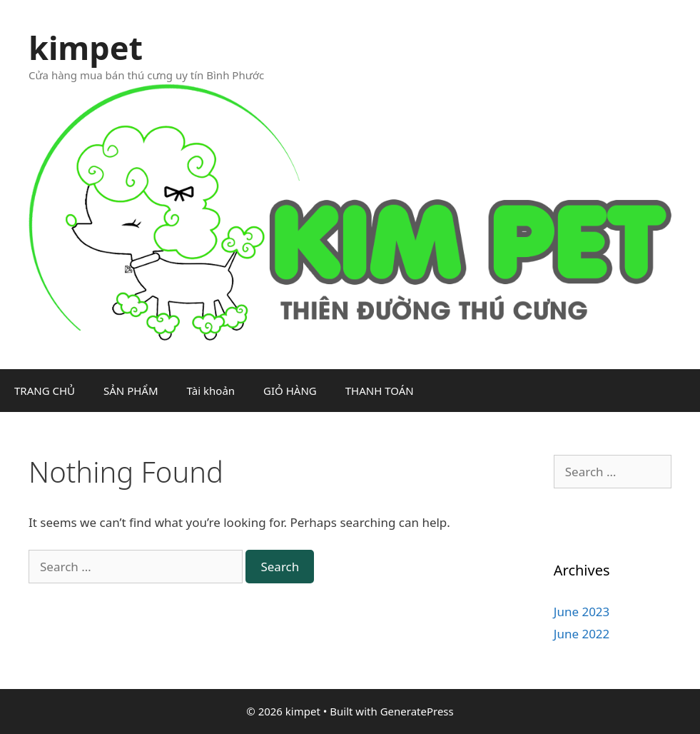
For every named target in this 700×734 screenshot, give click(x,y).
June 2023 (582, 612)
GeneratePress (417, 711)
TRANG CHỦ (45, 391)
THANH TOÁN (380, 391)
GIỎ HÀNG (290, 391)
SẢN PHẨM (131, 391)
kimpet (86, 47)
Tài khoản (211, 391)
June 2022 (582, 634)
